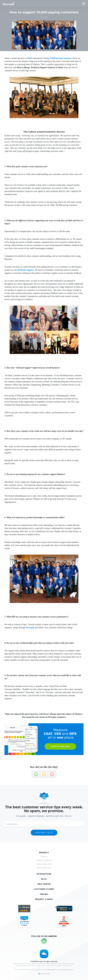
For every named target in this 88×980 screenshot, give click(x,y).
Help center (44, 884)
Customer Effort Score (44, 864)
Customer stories (44, 889)
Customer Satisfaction (44, 860)
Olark (30, 58)
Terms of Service (64, 969)
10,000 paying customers (61, 58)
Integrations (44, 874)
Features (44, 856)
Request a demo (44, 899)
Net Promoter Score (44, 868)
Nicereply (30, 628)
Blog (44, 879)
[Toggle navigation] (84, 4)
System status (44, 974)
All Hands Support (25, 270)
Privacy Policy (51, 969)
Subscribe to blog (44, 833)
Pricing (44, 894)
